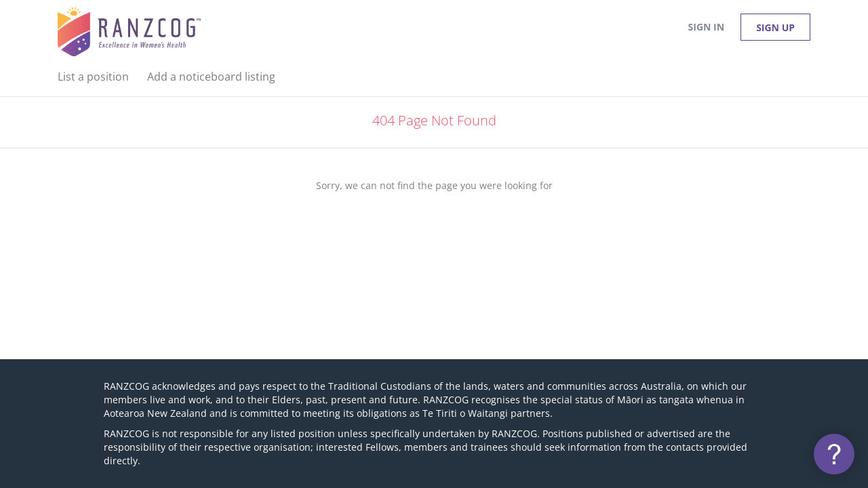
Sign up (775, 27)
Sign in (707, 27)
